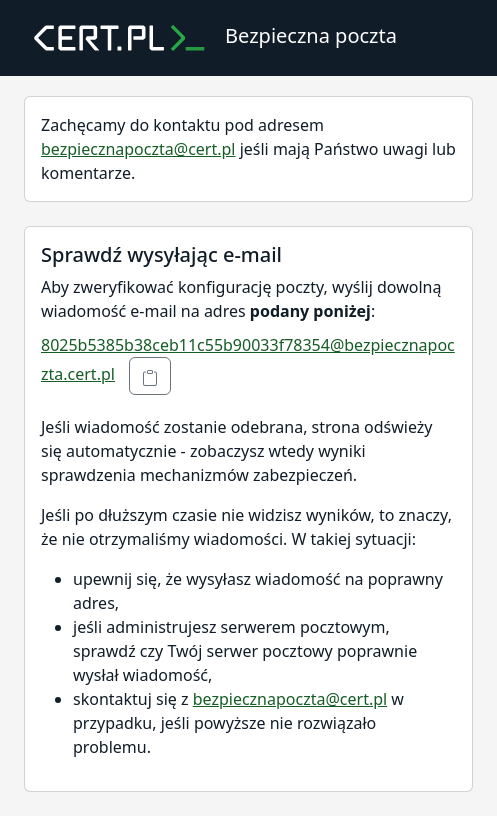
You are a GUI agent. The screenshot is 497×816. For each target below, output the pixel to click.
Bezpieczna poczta (208, 38)
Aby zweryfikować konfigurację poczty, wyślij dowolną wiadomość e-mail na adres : (241, 299)
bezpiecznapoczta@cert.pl (138, 149)
